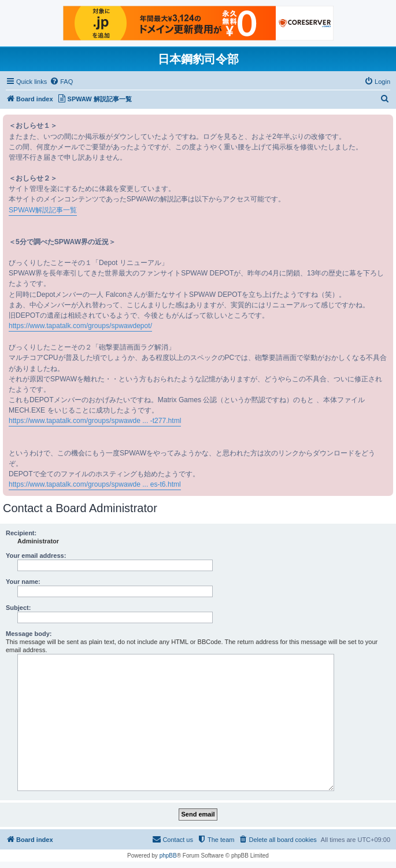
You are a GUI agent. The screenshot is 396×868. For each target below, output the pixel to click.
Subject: (18, 608)
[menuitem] (61, 82)
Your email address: (36, 556)
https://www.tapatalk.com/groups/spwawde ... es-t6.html (95, 484)
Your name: (23, 582)
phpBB (168, 856)
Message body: (29, 634)
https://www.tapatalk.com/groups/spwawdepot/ (80, 326)
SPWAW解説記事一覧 (43, 210)
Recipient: (21, 533)
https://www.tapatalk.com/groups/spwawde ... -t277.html (95, 421)
